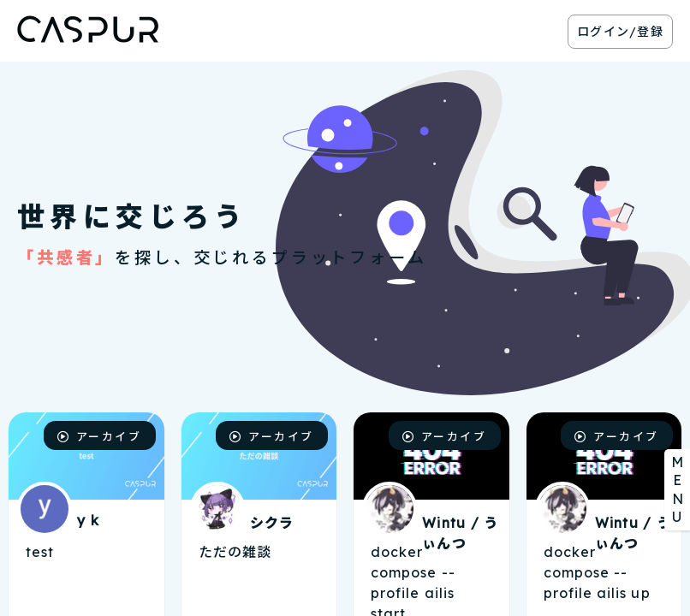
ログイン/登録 (620, 32)
